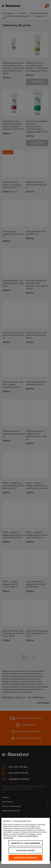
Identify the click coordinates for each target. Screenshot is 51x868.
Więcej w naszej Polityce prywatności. (20, 837)
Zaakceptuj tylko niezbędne (25, 843)
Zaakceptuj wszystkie (25, 858)
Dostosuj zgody (25, 850)
